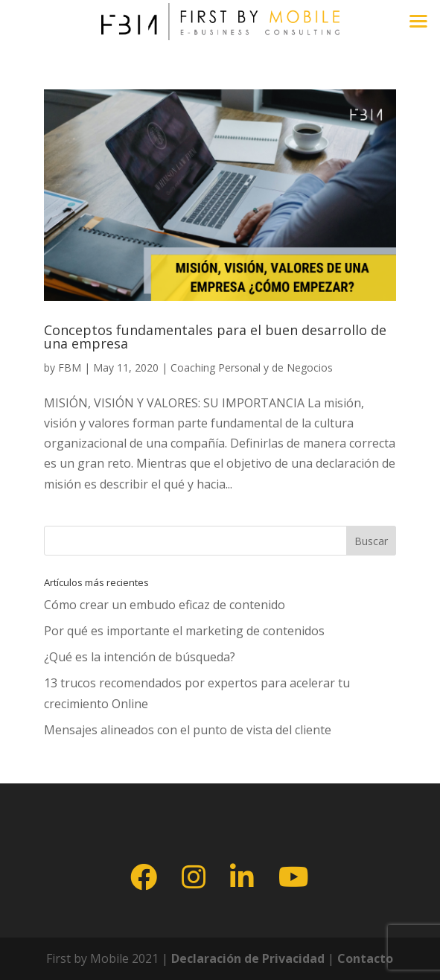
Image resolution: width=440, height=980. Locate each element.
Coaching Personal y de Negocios (252, 367)
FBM (70, 367)
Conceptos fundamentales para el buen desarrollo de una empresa (215, 337)
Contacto (365, 958)
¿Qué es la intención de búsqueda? (140, 657)
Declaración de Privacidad (246, 958)
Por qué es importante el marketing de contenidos (184, 631)
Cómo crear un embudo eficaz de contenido (165, 605)
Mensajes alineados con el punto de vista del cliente (188, 730)
